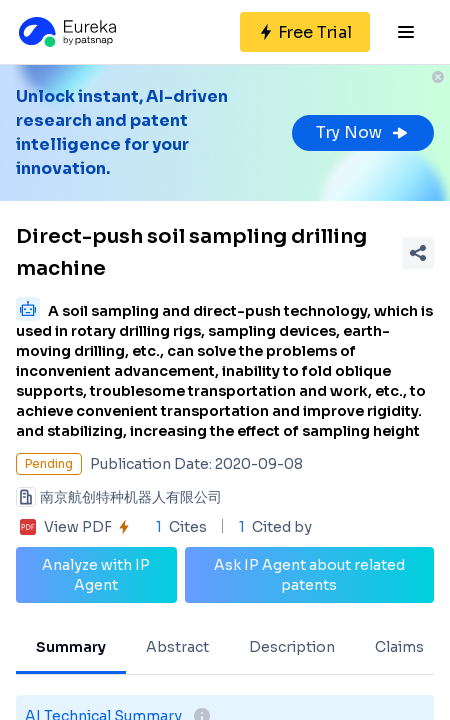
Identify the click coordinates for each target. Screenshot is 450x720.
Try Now (363, 132)
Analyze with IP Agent (96, 575)
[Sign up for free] (305, 32)
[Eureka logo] (66, 32)
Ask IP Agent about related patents (309, 575)
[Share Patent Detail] (418, 253)
